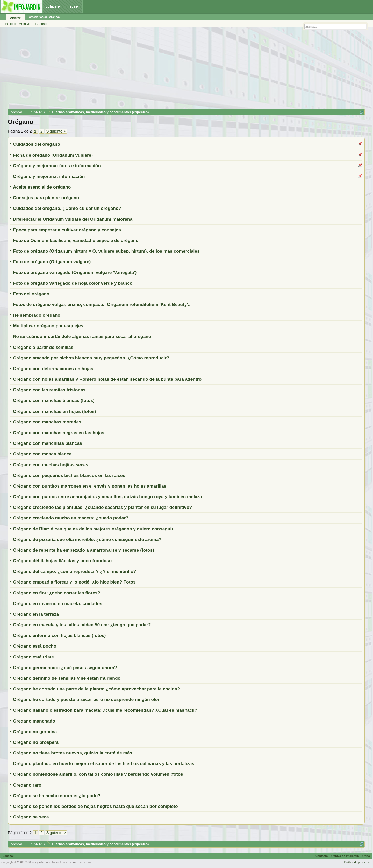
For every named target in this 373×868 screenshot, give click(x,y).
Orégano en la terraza (36, 614)
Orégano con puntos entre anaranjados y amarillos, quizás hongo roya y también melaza (107, 497)
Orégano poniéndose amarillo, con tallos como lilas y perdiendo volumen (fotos (98, 774)
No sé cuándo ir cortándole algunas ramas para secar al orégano (82, 336)
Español (8, 856)
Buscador (43, 24)
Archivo (15, 18)
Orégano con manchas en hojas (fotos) (55, 411)
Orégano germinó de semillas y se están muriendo (67, 678)
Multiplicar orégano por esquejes (48, 326)
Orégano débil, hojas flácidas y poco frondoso (62, 561)
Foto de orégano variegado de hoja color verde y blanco (73, 283)
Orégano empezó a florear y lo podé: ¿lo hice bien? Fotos (74, 582)
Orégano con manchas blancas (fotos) (54, 400)
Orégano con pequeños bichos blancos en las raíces (69, 475)
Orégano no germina (35, 732)
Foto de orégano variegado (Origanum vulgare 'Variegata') (75, 272)
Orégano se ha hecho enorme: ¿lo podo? (57, 796)
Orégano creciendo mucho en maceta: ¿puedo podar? (71, 518)
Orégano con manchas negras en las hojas (59, 433)
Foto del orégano (31, 294)
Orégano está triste (33, 657)
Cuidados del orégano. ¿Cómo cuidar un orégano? (67, 208)
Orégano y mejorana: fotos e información (57, 166)
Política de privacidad (358, 862)
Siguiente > (56, 131)
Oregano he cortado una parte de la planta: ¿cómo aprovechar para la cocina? (96, 689)
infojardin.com (41, 862)
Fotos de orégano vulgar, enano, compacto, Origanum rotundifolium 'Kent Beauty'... (102, 304)
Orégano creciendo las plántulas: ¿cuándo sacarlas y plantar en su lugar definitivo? (102, 507)
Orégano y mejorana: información (49, 176)
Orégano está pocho (35, 646)
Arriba (366, 856)
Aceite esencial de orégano (42, 187)
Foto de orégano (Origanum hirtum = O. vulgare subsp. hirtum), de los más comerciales (106, 251)
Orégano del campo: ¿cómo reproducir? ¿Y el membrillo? (74, 571)
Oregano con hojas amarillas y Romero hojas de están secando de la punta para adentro (107, 379)
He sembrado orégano (37, 315)
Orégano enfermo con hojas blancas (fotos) (59, 635)
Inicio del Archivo (18, 24)
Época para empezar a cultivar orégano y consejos (67, 230)
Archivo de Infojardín (345, 856)
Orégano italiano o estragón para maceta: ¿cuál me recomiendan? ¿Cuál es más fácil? (105, 710)
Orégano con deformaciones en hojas (53, 369)
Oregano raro (27, 785)
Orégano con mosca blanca (42, 454)
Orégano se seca (31, 817)
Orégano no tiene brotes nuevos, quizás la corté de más (73, 753)
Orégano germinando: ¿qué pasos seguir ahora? (65, 668)
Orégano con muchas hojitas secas (51, 465)
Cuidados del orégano (37, 144)
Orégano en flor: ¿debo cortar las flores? (57, 593)
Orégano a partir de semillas (43, 347)
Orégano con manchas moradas (47, 422)
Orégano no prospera (36, 742)
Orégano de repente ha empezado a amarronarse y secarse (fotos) (84, 550)
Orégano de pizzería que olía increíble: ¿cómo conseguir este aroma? (87, 539)
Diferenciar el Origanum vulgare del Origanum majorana (73, 219)
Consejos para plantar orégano (46, 198)
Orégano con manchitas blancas (48, 443)
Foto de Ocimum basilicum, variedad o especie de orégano (76, 240)
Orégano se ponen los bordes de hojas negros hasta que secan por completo (95, 806)
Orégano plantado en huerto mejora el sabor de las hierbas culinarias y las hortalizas (104, 763)
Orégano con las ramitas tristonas (49, 390)
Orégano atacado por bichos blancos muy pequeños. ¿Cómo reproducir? (91, 358)
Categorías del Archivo (44, 17)
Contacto (322, 856)
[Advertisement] (163, 70)
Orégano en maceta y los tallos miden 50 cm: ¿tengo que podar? (82, 625)
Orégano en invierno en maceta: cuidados (58, 603)
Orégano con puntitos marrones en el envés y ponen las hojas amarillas (90, 486)
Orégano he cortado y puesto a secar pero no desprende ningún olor (86, 699)
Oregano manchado (34, 721)
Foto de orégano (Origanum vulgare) (52, 262)
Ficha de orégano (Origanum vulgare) (53, 155)
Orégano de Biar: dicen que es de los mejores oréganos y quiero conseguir (93, 529)
